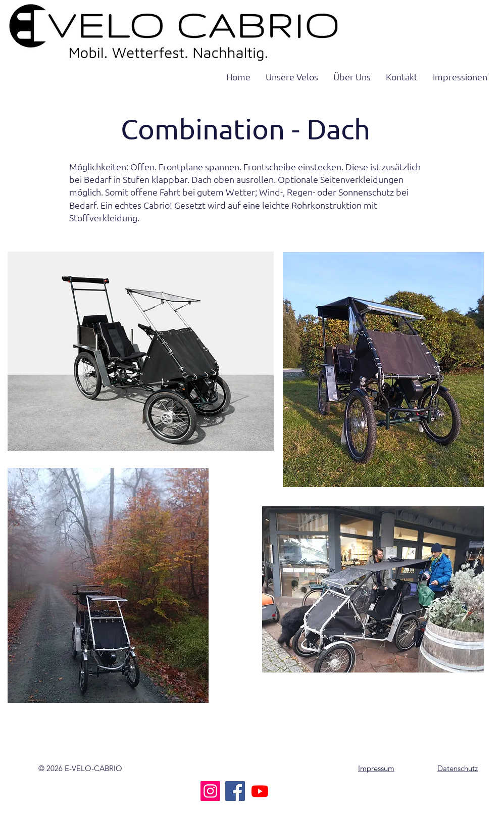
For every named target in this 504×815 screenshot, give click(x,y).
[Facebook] (235, 791)
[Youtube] (260, 791)
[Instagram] (210, 791)
